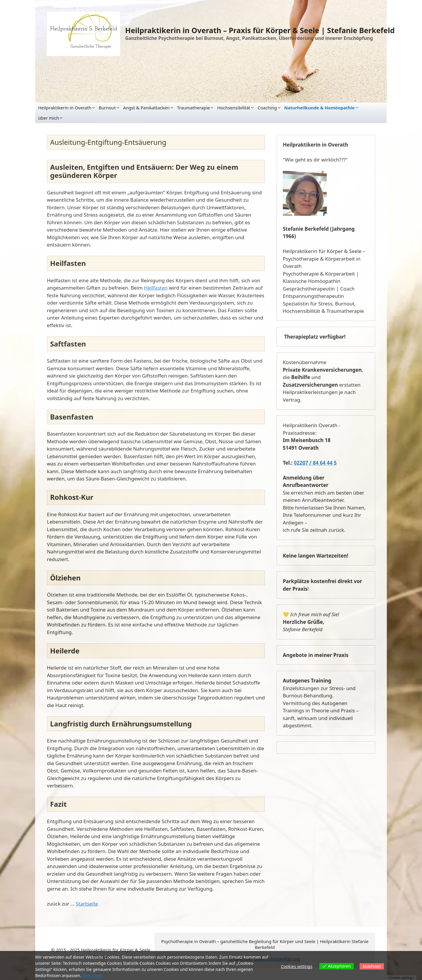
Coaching (267, 108)
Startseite (87, 904)
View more (92, 975)
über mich (49, 118)
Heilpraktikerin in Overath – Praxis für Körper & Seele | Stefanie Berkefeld (260, 30)
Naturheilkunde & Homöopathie (319, 108)
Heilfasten (156, 288)
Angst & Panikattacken (146, 108)
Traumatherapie (194, 108)
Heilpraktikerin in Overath (65, 108)
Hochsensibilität (234, 108)
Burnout (107, 108)
